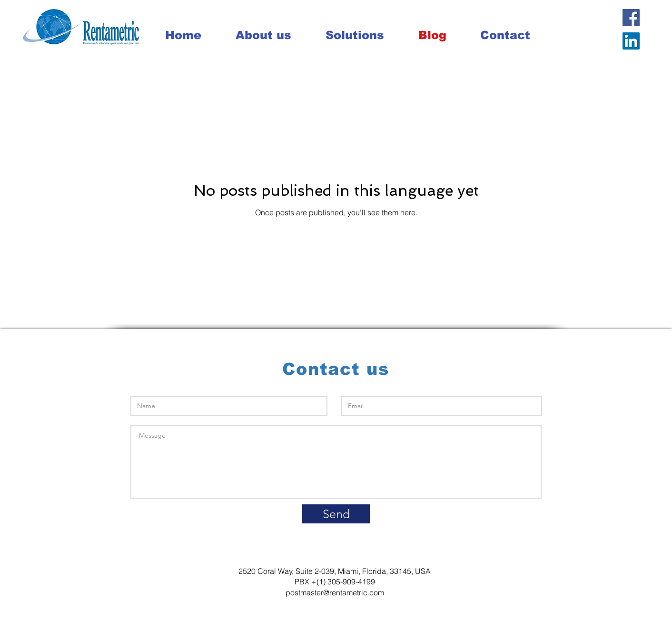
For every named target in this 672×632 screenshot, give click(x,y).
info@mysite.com (509, 553)
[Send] (336, 514)
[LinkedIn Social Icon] (631, 41)
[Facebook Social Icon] (631, 18)
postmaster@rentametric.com (335, 592)
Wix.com (267, 623)
